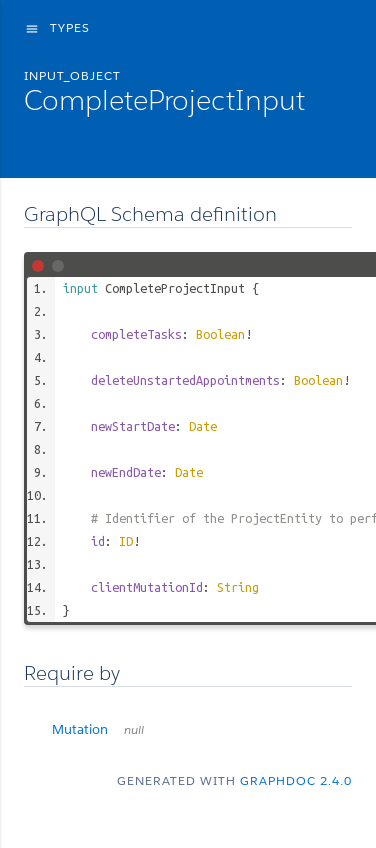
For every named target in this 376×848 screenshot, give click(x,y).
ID (126, 541)
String (238, 587)
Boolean (220, 334)
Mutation (98, 729)
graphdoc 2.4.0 (296, 780)
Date (203, 426)
